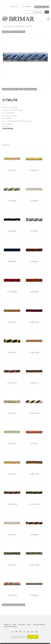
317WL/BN (12, 261)
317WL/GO (12, 474)
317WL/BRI (34, 292)
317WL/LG (12, 565)
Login (46, 7)
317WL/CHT (12, 444)
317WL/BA (34, 170)
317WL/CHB (34, 413)
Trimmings (11, 26)
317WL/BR (34, 261)
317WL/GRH (34, 504)
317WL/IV (12, 535)
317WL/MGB (34, 565)
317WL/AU (12, 170)
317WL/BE (34, 201)
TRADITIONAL (20, 26)
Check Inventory (30, 89)
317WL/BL (34, 231)
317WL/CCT (34, 383)
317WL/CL (34, 444)
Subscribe (33, 637)
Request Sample (9, 89)
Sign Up (38, 7)
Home (4, 26)
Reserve (19, 89)
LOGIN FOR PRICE (8, 129)
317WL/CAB (34, 322)
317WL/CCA (12, 383)
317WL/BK (12, 231)
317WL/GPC (34, 474)
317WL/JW (34, 535)
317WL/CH (12, 413)
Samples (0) (14, 7)
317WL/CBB (34, 353)
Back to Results (8, 32)
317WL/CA (12, 322)
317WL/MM (12, 595)
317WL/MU (34, 595)
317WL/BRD (12, 292)
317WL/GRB (12, 504)
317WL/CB (12, 353)
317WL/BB (12, 201)
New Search (20, 32)
